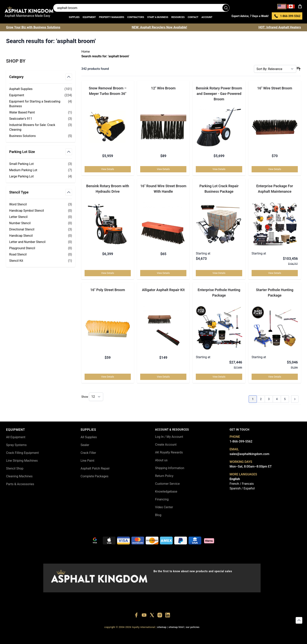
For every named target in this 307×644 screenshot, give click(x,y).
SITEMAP (162, 627)
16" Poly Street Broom (108, 290)
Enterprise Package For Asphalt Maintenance (275, 189)
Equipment (89, 17)
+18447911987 (51, 634)
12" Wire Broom (163, 88)
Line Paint (88, 461)
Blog (158, 515)
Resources (178, 17)
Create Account (166, 445)
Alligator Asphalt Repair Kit (163, 290)
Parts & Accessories (20, 484)
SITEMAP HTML (176, 627)
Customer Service (167, 484)
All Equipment (16, 437)
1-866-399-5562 (241, 441)
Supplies (74, 17)
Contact (193, 17)
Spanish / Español (242, 488)
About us (161, 460)
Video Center (164, 507)
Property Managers (112, 17)
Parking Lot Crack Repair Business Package (219, 189)
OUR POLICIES (193, 627)
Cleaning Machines (19, 476)
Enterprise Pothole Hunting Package (219, 293)
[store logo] (29, 9)
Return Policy (164, 476)
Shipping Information (170, 468)
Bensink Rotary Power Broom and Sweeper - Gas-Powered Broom (219, 93)
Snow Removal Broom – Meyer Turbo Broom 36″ (108, 91)
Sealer (85, 445)
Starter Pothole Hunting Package (275, 293)
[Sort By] (275, 69)
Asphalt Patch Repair (95, 468)
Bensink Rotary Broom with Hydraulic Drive (108, 189)
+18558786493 (123, 634)
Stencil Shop (15, 468)
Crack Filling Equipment (22, 453)
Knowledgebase (166, 492)
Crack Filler (88, 453)
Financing (162, 499)
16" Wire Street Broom (275, 88)
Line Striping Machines (22, 461)
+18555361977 (87, 634)
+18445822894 (105, 634)
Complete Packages (95, 476)
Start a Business (158, 17)
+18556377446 (33, 634)
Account (207, 17)
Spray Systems (16, 445)
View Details (108, 169)
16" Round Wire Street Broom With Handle (163, 189)
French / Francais (242, 484)
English (235, 479)
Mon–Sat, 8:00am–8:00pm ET (251, 466)
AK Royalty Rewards (169, 452)
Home (86, 52)
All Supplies (89, 437)
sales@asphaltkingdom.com (250, 454)
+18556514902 (15, 634)
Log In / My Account (169, 437)
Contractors (136, 17)
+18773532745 (69, 634)
